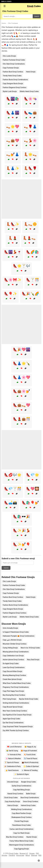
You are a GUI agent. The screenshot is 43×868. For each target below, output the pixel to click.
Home (4, 23)
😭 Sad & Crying (12, 751)
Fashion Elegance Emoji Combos (15, 87)
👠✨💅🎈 (22, 544)
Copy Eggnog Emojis (21, 849)
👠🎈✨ (11, 294)
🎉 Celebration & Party (12, 766)
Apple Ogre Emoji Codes (11, 719)
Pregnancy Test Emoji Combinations (16, 687)
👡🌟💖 (13, 127)
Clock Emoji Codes (11, 798)
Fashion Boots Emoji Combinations (15, 80)
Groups (32, 853)
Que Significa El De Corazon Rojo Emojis (17, 715)
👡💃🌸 (30, 140)
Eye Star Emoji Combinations (13, 723)
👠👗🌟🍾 (22, 363)
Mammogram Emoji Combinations (21, 845)
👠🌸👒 (30, 99)
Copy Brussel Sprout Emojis (13, 707)
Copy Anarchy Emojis (12, 801)
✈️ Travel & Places (31, 759)
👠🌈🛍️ (33, 252)
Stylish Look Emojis (10, 91)
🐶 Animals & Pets (14, 755)
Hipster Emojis (32, 837)
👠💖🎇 (33, 489)
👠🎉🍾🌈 (30, 294)
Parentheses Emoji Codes (21, 825)
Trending (12, 855)
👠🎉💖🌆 (22, 349)
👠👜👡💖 (22, 405)
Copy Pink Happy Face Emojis (13, 691)
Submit (6, 568)
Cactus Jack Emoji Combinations (21, 829)
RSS (40, 855)
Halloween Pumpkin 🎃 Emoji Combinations (19, 636)
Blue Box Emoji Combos (15, 837)
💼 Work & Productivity (30, 762)
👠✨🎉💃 (22, 530)
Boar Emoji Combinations (30, 798)
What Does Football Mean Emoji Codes (17, 683)
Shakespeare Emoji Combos (22, 817)
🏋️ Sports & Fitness (12, 762)
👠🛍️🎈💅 (30, 503)
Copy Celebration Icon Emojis (13, 656)
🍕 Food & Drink (30, 755)
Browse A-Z (24, 853)
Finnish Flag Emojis (21, 821)
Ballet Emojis (31, 794)
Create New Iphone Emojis (12, 679)
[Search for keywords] (17, 16)
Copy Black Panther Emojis (22, 813)
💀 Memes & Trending (30, 770)
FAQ (37, 853)
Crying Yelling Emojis (10, 648)
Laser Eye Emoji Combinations (14, 667)
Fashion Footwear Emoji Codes (14, 60)
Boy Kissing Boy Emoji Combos (14, 695)
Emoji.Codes (14, 853)
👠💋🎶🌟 (13, 475)
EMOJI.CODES (6, 2)
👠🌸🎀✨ (13, 280)
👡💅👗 (13, 154)
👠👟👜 (30, 113)
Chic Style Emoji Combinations (14, 64)
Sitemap (34, 855)
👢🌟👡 (30, 154)
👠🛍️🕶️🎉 (22, 517)
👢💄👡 (29, 238)
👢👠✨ (13, 224)
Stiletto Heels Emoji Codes (29, 91)
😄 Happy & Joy (30, 747)
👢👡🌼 (30, 224)
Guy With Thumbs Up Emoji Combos (16, 730)
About (28, 855)
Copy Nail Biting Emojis (21, 790)
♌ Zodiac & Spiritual (31, 766)
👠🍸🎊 (33, 280)
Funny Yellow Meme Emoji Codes (21, 841)
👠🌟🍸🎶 (22, 266)
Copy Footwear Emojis (11, 68)
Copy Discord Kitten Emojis (12, 671)
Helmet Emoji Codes (28, 805)
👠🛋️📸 (11, 503)
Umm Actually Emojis (10, 628)
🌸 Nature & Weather (13, 759)
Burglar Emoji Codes (29, 782)
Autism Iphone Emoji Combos (13, 660)
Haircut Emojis (13, 805)
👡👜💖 (13, 140)
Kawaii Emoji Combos (15, 794)
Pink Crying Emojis (9, 699)
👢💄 (13, 238)
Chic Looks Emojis (9, 56)
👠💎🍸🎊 (13, 489)
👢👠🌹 (30, 168)
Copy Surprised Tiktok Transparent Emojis (18, 727)
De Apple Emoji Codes (11, 664)
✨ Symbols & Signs (22, 774)
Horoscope (20, 855)
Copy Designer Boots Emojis (13, 84)
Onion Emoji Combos (31, 801)
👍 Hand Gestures (12, 770)
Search (37, 16)
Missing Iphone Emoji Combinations (16, 652)
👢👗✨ (13, 168)
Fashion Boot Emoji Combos (13, 72)
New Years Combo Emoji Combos (15, 711)
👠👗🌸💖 (22, 377)
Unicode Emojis (13, 782)
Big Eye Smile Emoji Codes (29, 699)
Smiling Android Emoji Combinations (16, 703)
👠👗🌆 (13, 113)
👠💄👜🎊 (22, 419)
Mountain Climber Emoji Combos (15, 644)
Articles (4, 855)
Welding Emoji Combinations (22, 809)
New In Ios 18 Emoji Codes (30, 648)
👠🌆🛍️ (13, 99)
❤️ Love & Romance (14, 747)
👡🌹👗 (30, 127)
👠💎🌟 (33, 475)
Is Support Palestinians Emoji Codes (16, 632)
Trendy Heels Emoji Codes (12, 76)
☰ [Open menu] (5, 6)
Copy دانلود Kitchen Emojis (12, 640)
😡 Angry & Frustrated (29, 751)
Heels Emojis (31, 72)
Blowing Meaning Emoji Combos (14, 675)
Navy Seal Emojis (33, 660)
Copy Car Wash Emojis (21, 833)
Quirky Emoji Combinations (21, 786)
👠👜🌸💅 (22, 391)
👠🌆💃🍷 (13, 252)
